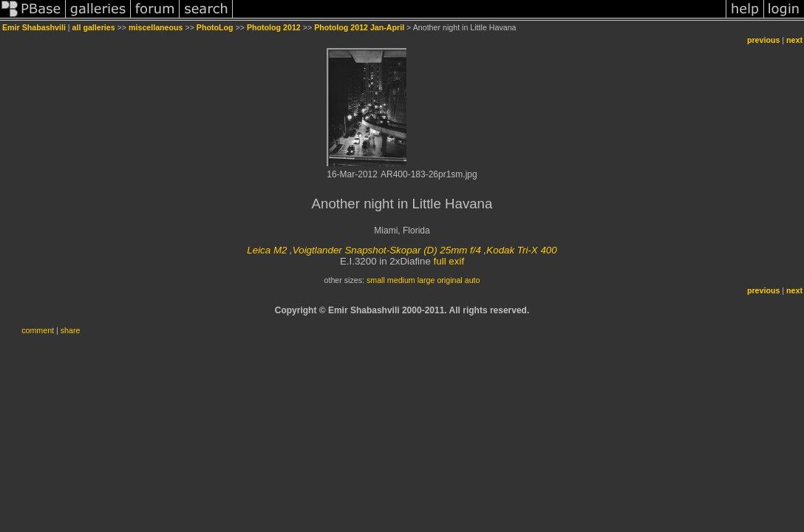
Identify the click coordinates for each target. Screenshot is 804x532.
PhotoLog (215, 27)
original (449, 280)
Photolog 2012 (274, 27)
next (794, 40)
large (426, 280)
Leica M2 (267, 250)
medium (401, 280)
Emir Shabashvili (34, 27)
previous (763, 40)
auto (473, 280)
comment (38, 330)
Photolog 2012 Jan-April (359, 27)
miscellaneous (156, 27)
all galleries (94, 27)
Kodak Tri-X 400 (521, 250)
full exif (449, 261)
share (71, 330)
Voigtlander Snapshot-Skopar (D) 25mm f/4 (387, 250)
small (376, 280)
